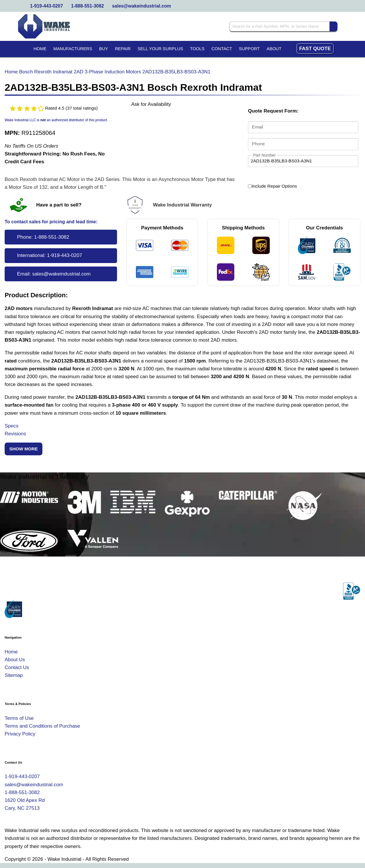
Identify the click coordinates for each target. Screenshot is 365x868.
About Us (15, 660)
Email (258, 127)
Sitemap (14, 675)
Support (249, 49)
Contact (222, 49)
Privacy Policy (20, 734)
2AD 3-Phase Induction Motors (107, 72)
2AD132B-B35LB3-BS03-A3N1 (176, 72)
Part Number (265, 155)
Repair (123, 49)
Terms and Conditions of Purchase (42, 726)
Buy (104, 49)
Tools (197, 49)
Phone (258, 144)
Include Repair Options (273, 186)
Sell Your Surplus (160, 49)
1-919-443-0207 (47, 6)
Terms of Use (19, 718)
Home (40, 49)
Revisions (15, 434)
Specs (11, 426)
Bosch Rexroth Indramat (46, 72)
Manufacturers (73, 49)
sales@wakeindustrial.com (142, 6)
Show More (24, 449)
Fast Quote (315, 49)
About (274, 49)
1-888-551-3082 (88, 6)
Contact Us (17, 667)
